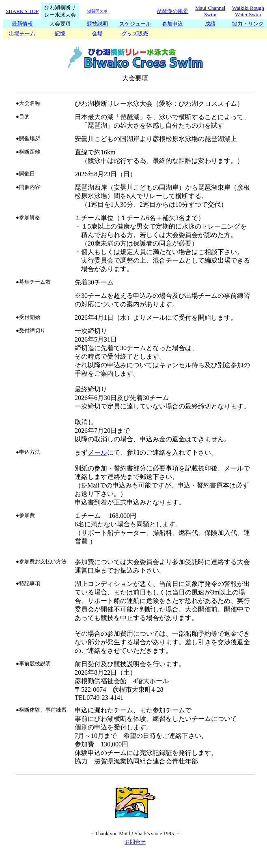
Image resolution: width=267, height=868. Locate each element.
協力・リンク (248, 24)
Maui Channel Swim (210, 11)
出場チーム (22, 33)
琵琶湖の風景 (172, 11)
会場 (97, 33)
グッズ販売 (135, 33)
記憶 (60, 33)
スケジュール (135, 24)
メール (97, 452)
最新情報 (22, 24)
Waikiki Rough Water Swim (248, 11)
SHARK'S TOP (22, 11)
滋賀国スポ (97, 11)
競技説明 (97, 24)
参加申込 (172, 24)
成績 (210, 24)
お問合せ (135, 842)
